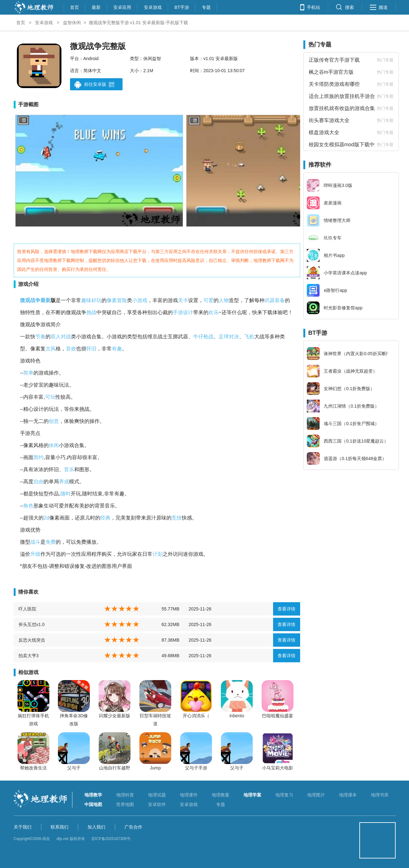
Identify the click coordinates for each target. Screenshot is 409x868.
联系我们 (60, 827)
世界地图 (125, 804)
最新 (96, 7)
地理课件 (189, 795)
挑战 (91, 312)
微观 (25, 300)
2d (46, 518)
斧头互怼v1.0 (32, 624)
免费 (51, 542)
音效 (71, 349)
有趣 (117, 349)
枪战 (208, 337)
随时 (66, 494)
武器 (270, 300)
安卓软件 (157, 804)
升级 (35, 554)
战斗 (35, 542)
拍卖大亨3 (29, 656)
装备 (280, 300)
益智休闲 (72, 23)
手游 (178, 312)
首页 (74, 7)
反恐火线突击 (32, 640)
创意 (54, 421)
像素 (112, 300)
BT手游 (182, 7)
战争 (35, 300)
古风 (51, 349)
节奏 (40, 337)
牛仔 (198, 337)
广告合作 (133, 827)
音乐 (69, 469)
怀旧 (91, 349)
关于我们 (23, 827)
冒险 (122, 300)
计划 (158, 554)
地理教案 (221, 795)
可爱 (208, 300)
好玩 (96, 300)
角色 (28, 506)
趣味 (86, 300)
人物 (224, 300)
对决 (234, 337)
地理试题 (157, 795)
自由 (39, 482)
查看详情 (286, 609)
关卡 (183, 300)
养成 (64, 482)
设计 (188, 312)
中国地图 (93, 804)
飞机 (249, 337)
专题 (206, 7)
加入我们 (96, 827)
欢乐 (214, 312)
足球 (224, 337)
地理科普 (125, 795)
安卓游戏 (153, 7)
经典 (105, 518)
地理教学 (93, 795)
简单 (28, 373)
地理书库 (380, 795)
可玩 (50, 397)
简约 (39, 457)
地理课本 (348, 795)
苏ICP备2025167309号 (111, 839)
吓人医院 (27, 609)
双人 (56, 337)
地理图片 (316, 795)
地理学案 (252, 795)
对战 (66, 337)
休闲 (54, 445)
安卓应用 (122, 7)
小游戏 (140, 300)
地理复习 (284, 795)
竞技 (177, 518)
